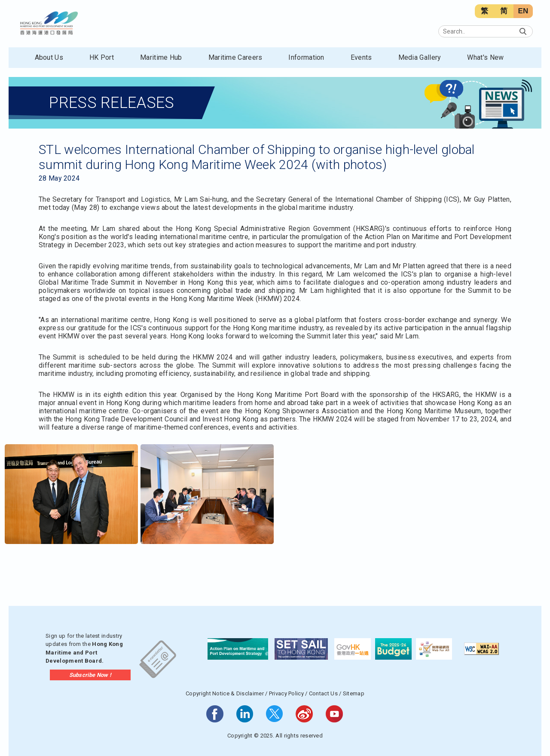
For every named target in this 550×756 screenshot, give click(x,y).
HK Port (102, 57)
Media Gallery (420, 57)
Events (361, 57)
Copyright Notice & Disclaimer (225, 693)
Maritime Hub (161, 57)
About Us (49, 57)
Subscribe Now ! (90, 675)
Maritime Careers (235, 57)
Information (306, 57)
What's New (485, 57)
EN (523, 11)
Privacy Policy (286, 693)
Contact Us (323, 693)
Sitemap (354, 693)
